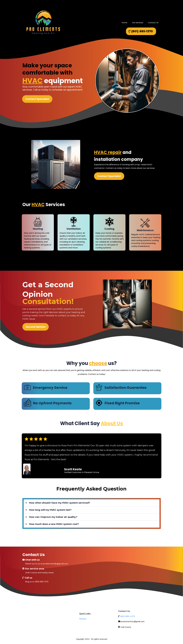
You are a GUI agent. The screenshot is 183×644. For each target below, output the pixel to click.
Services (83, 619)
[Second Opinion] (36, 327)
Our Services (138, 23)
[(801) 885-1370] (141, 31)
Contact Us (153, 23)
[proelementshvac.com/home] (43, 22)
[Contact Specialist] (37, 99)
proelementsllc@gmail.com (133, 622)
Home (125, 23)
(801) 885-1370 (128, 616)
